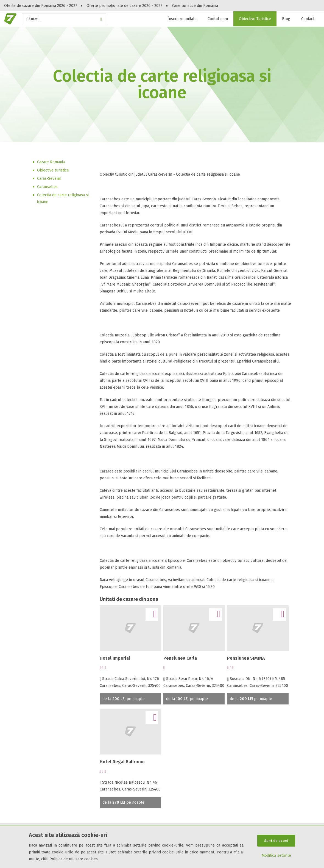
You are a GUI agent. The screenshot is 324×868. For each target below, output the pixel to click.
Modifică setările (276, 855)
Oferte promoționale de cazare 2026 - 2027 (124, 6)
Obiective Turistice (255, 19)
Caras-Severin (49, 179)
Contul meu (218, 19)
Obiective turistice (53, 170)
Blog (286, 19)
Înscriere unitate (182, 19)
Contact (308, 19)
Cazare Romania (51, 162)
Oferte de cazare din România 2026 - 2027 (41, 6)
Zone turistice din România (195, 6)
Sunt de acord (276, 841)
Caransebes (47, 187)
